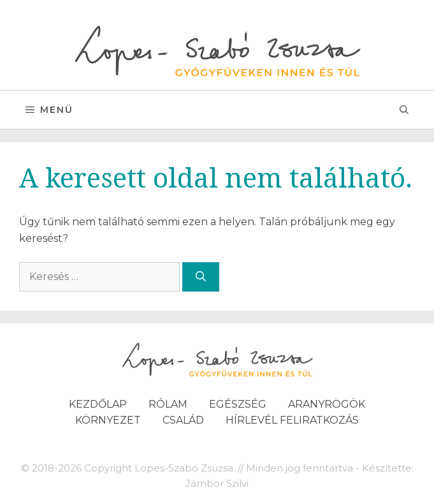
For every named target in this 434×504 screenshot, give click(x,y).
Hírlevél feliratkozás (292, 420)
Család (183, 420)
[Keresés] (201, 277)
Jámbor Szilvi (217, 483)
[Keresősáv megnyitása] (404, 110)
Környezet (108, 420)
